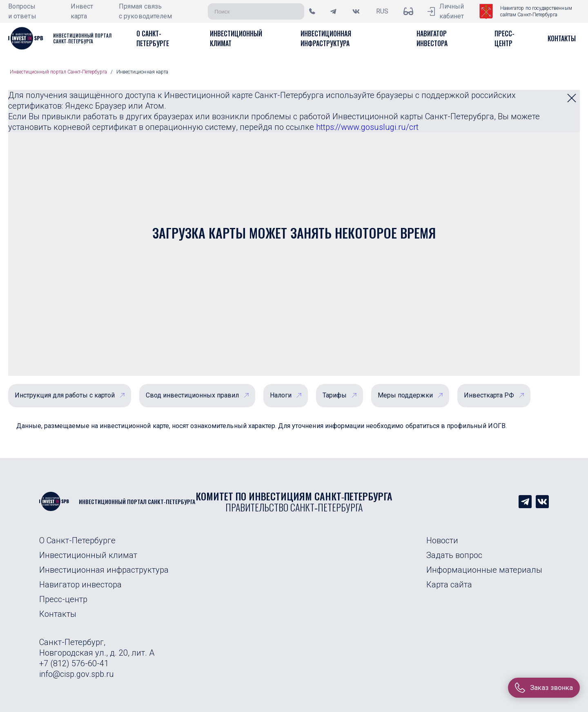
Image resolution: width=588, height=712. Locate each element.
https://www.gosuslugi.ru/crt (367, 127)
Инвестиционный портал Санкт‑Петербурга (58, 72)
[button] (153, 38)
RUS (382, 11)
